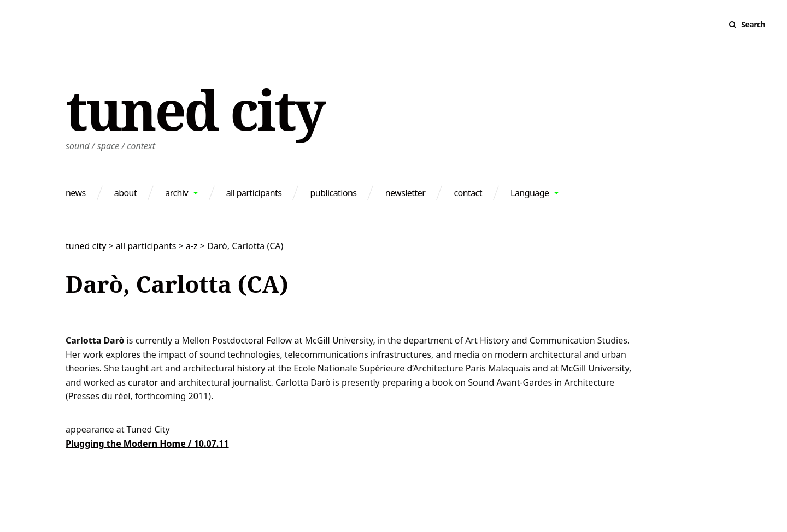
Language (530, 193)
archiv (177, 193)
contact (468, 193)
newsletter (406, 193)
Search (753, 24)
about (125, 193)
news (76, 193)
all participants (254, 193)
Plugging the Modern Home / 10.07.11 (147, 444)
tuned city (195, 109)
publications (334, 193)
